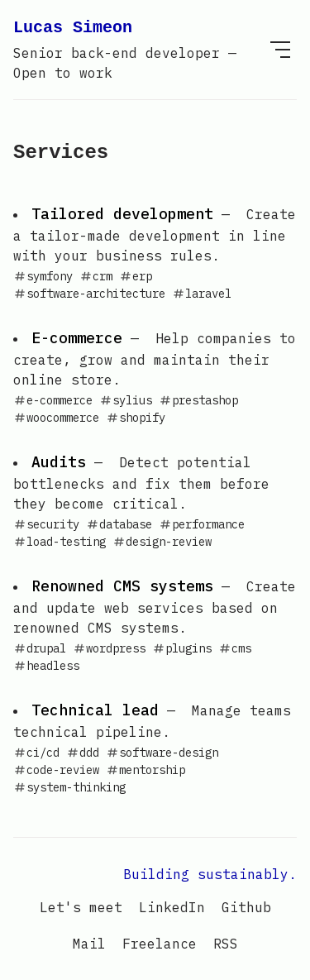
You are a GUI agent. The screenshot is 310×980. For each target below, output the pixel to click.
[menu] (280, 50)
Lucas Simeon (138, 50)
